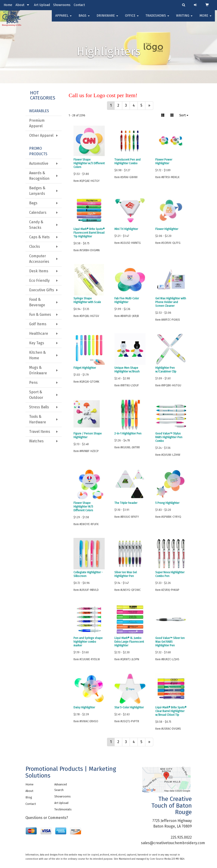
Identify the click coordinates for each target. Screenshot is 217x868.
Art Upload (42, 5)
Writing (184, 18)
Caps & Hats (39, 237)
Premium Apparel (37, 123)
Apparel (63, 18)
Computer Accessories (39, 259)
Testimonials (63, 809)
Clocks (35, 246)
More (205, 18)
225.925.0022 (181, 837)
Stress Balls (39, 407)
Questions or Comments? (47, 818)
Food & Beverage (37, 302)
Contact (79, 5)
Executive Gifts (42, 290)
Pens (33, 383)
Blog (29, 797)
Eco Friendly (39, 281)
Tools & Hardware (38, 419)
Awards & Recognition (39, 176)
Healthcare (39, 333)
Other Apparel (41, 135)
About (20, 5)
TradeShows (157, 18)
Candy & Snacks (36, 225)
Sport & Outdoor (36, 395)
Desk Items (39, 271)
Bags (84, 18)
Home (8, 5)
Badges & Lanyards (37, 191)
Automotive (39, 163)
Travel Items (40, 432)
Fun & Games (40, 315)
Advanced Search (61, 787)
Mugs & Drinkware (38, 370)
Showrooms (62, 5)
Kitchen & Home (37, 355)
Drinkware (107, 18)
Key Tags (37, 343)
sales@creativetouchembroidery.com (173, 843)
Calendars (38, 212)
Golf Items (38, 324)
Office (132, 18)
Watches (36, 441)
